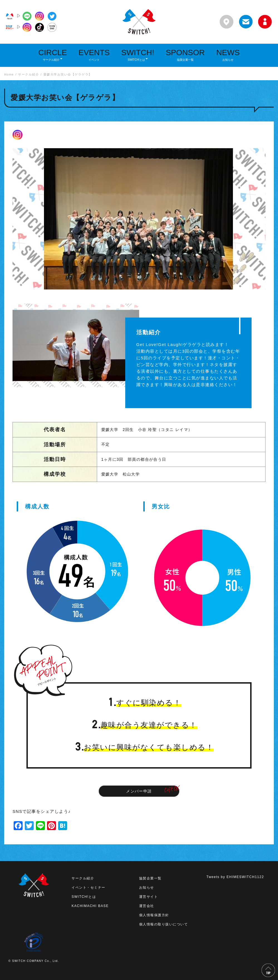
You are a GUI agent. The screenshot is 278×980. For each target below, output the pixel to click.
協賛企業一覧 (150, 878)
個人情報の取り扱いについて (164, 924)
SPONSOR (185, 55)
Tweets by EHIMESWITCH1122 (235, 877)
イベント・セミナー (88, 888)
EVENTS (94, 55)
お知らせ (147, 888)
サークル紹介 (83, 878)
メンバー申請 (139, 791)
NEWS (228, 55)
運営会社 (147, 906)
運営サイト (149, 897)
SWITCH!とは (84, 897)
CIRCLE (53, 55)
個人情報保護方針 (154, 915)
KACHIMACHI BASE (90, 906)
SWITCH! (138, 55)
